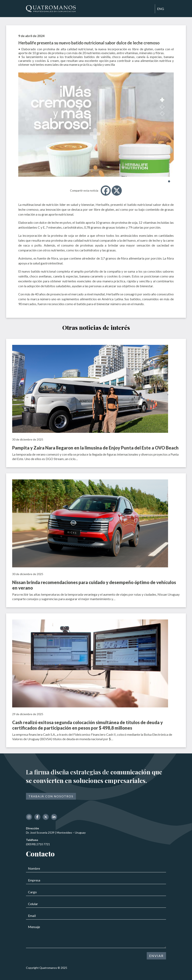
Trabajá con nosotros (51, 796)
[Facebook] (106, 191)
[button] (169, 181)
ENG (161, 9)
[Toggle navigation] (150, 9)
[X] (117, 191)
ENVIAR (156, 956)
